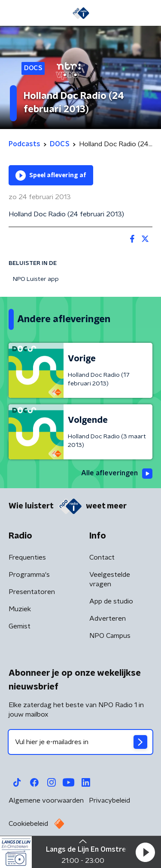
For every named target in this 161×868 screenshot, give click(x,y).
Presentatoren (32, 592)
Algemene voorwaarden (46, 800)
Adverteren (108, 619)
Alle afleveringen (117, 474)
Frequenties (27, 557)
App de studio (111, 601)
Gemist (20, 626)
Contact (102, 557)
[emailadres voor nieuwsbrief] (80, 742)
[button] (145, 852)
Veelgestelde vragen (110, 579)
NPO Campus (110, 636)
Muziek (20, 609)
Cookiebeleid (28, 824)
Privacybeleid (109, 800)
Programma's (29, 575)
